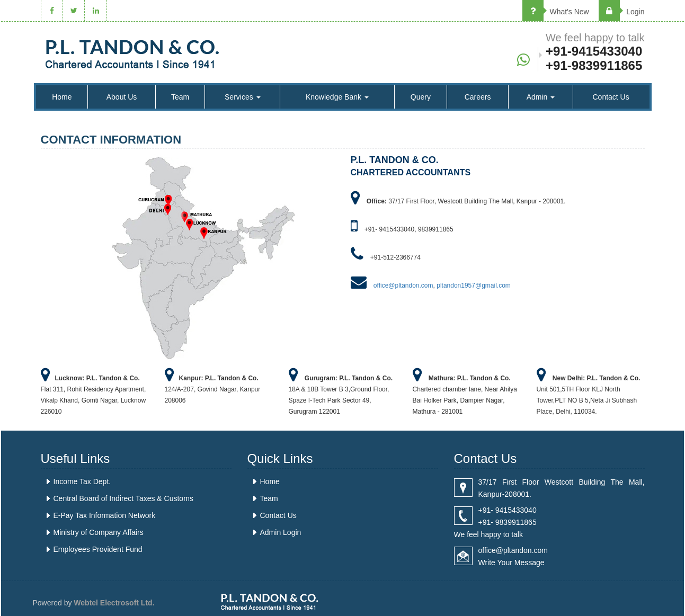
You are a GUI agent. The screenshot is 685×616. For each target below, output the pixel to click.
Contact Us (611, 97)
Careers (478, 97)
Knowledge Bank (337, 97)
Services (243, 97)
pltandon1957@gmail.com (474, 285)
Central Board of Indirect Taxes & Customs (123, 498)
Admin (541, 97)
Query (421, 97)
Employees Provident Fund (98, 549)
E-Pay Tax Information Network (105, 515)
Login (621, 12)
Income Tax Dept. (82, 481)
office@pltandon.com (403, 285)
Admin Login (281, 532)
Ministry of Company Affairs (99, 532)
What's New (556, 12)
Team (180, 97)
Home (62, 97)
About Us (122, 97)
